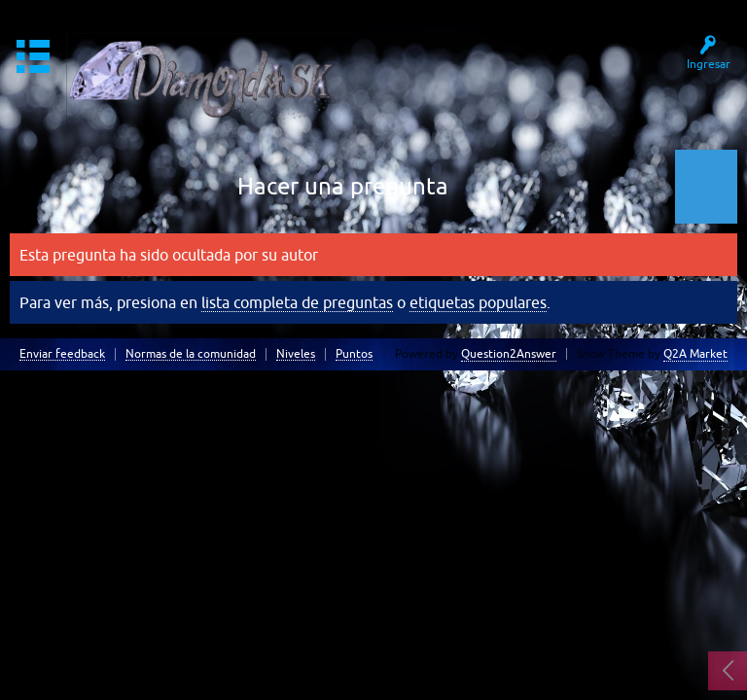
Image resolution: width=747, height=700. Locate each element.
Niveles (296, 354)
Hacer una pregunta (343, 186)
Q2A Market (695, 354)
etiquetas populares (478, 302)
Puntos (354, 354)
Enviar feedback (62, 354)
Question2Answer (509, 354)
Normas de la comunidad (191, 354)
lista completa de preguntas (297, 302)
